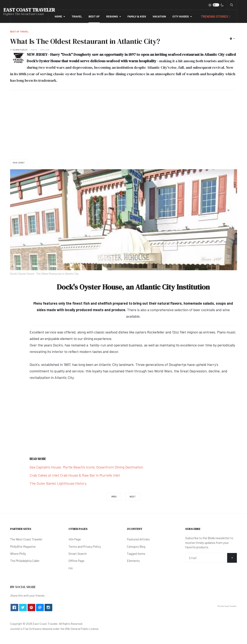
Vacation (159, 16)
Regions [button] (114, 16)
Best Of (94, 16)
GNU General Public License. (82, 629)
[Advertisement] (124, 125)
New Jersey (19, 163)
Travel (77, 16)
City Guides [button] (182, 16)
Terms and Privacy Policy (85, 546)
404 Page (75, 539)
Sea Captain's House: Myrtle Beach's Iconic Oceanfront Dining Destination (86, 467)
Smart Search (78, 554)
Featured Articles (138, 539)
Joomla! (15, 629)
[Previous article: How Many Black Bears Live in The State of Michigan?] (114, 497)
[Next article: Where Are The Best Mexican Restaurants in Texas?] (133, 497)
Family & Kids (137, 16)
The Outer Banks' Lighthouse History (58, 483)
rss (71, 568)
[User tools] (232, 39)
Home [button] (60, 16)
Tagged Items (136, 554)
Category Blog (136, 546)
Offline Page (76, 561)
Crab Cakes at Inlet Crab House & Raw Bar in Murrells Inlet (75, 475)
